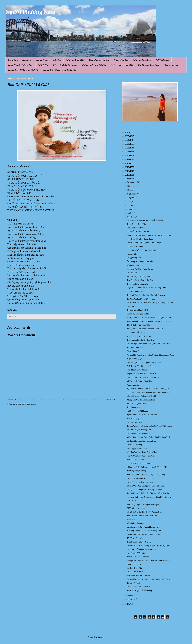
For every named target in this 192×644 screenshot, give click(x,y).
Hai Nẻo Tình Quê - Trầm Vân (139, 587)
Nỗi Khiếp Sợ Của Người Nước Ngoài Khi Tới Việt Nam (149, 235)
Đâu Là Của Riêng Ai (135, 572)
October (131, 190)
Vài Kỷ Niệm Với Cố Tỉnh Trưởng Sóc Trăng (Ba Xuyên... (149, 318)
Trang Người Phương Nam (21, 65)
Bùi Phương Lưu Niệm (149, 65)
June (129, 206)
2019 (127, 159)
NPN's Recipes (162, 60)
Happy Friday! (132, 254)
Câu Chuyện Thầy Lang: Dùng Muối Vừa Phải (145, 220)
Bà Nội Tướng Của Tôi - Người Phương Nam (144, 512)
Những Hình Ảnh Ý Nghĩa (94, 65)
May (129, 209)
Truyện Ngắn (42, 60)
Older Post (111, 399)
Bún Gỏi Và (131, 501)
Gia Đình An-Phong (135, 445)
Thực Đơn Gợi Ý (133, 407)
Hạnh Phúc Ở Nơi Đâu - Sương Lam (141, 482)
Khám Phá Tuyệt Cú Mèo (137, 404)
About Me (27, 60)
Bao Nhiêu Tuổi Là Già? (136, 332)
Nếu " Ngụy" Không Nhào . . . (138, 448)
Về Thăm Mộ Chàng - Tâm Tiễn (139, 381)
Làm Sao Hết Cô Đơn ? (136, 228)
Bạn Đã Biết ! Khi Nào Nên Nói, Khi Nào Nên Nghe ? (148, 389)
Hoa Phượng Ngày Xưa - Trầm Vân (141, 456)
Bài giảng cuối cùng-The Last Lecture (141, 549)
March (130, 217)
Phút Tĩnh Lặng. (133, 418)
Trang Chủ (13, 60)
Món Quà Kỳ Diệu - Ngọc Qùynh (140, 269)
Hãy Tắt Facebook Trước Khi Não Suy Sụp (143, 377)
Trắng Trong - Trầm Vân (136, 224)
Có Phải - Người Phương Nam (139, 463)
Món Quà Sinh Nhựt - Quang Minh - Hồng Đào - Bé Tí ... (149, 497)
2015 (127, 175)
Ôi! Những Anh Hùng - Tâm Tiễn (140, 262)
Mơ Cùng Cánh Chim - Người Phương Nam (144, 531)
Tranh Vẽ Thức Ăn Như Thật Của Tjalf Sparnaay (146, 295)
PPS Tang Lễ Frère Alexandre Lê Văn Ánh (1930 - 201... (149, 392)
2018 (127, 163)
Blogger (101, 637)
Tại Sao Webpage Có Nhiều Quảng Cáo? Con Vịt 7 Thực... (149, 426)
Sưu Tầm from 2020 (75, 60)
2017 (127, 167)
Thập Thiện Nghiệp (134, 359)
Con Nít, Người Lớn (135, 291)
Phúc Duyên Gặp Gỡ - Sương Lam (140, 366)
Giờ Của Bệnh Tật (134, 564)
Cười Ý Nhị (43, 65)
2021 (127, 152)
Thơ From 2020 (126, 65)
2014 (127, 179)
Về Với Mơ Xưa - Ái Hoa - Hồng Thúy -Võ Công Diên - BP (150, 303)
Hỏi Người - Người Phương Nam (140, 411)
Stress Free (131, 519)
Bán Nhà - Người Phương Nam (139, 433)
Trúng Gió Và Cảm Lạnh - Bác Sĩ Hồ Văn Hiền (145, 329)
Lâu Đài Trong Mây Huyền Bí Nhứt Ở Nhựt (144, 243)
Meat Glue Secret (134, 265)
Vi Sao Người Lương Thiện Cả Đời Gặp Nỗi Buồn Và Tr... (149, 437)
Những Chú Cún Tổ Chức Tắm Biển (141, 400)
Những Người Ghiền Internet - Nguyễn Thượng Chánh (148, 467)
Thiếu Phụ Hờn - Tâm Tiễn (137, 284)
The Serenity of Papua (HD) (138, 310)
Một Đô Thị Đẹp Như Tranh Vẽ (139, 336)
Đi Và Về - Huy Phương (136, 508)
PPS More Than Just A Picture (139, 576)
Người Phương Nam (30, 12)
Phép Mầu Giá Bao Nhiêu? (137, 370)
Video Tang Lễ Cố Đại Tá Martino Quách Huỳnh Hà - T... (149, 321)
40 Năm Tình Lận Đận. (136, 460)
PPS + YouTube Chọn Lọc (65, 65)
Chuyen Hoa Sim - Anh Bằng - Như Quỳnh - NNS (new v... (150, 579)
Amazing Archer (133, 385)
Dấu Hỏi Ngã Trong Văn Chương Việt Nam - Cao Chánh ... (150, 344)
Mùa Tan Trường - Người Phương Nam (142, 452)
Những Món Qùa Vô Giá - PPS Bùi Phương (144, 534)
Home (62, 399)
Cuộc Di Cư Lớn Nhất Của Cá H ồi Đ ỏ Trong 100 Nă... (148, 288)
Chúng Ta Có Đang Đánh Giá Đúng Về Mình (144, 490)
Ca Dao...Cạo (132, 273)
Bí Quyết (130, 306)
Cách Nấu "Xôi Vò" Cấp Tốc (138, 232)
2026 (127, 132)
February (131, 595)
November (132, 186)
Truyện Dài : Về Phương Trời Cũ (23, 70)
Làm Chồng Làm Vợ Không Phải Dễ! (141, 396)
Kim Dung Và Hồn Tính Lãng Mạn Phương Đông (146, 475)
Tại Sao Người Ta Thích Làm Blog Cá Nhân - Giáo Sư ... (149, 493)
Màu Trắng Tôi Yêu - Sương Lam (140, 239)
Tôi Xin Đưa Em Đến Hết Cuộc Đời (141, 299)
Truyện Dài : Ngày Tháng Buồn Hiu (60, 70)
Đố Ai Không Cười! (135, 351)
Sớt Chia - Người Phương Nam (139, 430)
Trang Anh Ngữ (171, 65)
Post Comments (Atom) (27, 404)
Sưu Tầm (57, 60)
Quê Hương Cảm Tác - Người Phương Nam (144, 362)
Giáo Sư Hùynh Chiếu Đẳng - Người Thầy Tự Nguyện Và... (150, 546)
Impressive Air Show (135, 247)
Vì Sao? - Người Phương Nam (139, 276)
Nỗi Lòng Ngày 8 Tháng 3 (137, 471)
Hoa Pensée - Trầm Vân (136, 553)
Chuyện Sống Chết (134, 258)
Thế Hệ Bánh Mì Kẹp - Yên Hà (139, 542)
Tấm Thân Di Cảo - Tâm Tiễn (138, 325)
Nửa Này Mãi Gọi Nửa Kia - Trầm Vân (142, 516)
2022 (127, 148)
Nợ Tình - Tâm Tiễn (135, 422)
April (130, 213)
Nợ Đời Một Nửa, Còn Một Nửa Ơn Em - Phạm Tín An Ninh (150, 355)
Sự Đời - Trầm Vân (134, 568)
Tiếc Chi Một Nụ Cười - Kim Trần (140, 280)
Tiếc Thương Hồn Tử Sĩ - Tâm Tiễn (141, 340)
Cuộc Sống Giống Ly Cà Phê (138, 314)
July (129, 202)
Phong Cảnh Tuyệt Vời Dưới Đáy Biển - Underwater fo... (149, 561)
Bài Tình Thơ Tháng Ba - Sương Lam (141, 441)
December (131, 182)
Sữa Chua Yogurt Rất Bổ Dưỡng (139, 591)
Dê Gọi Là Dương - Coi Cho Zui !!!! (141, 478)
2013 (127, 604)
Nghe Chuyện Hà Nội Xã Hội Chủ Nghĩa (143, 415)
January (130, 599)
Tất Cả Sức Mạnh (134, 583)
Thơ (112, 65)
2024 (127, 140)
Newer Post (13, 399)
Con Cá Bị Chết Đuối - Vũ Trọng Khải (142, 250)
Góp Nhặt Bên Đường (99, 60)
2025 (127, 136)
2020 (127, 156)
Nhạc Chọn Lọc (121, 60)
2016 (127, 171)
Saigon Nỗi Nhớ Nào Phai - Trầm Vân (142, 374)
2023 (127, 144)
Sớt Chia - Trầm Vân (135, 348)
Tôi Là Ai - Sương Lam (136, 538)
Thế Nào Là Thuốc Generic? (138, 557)
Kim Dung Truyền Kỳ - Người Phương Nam (144, 505)
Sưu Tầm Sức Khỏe (142, 60)
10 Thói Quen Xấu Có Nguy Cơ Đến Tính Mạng (146, 486)
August (130, 198)
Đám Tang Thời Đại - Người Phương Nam (143, 527)
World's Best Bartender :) (137, 523)
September (132, 194)
